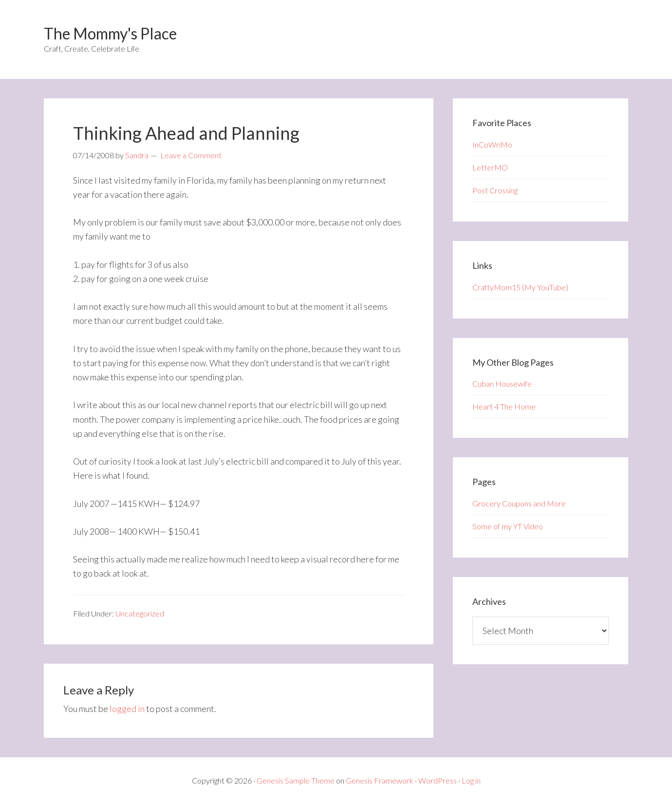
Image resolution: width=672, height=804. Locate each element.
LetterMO (490, 167)
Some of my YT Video (508, 526)
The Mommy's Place (110, 33)
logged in (127, 709)
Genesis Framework (380, 780)
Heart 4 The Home (504, 406)
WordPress (438, 780)
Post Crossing (495, 190)
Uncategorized (140, 613)
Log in (471, 780)
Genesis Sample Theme (296, 780)
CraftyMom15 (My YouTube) (520, 287)
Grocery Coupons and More (519, 503)
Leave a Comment (191, 155)
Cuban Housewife (502, 383)
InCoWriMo (492, 144)
